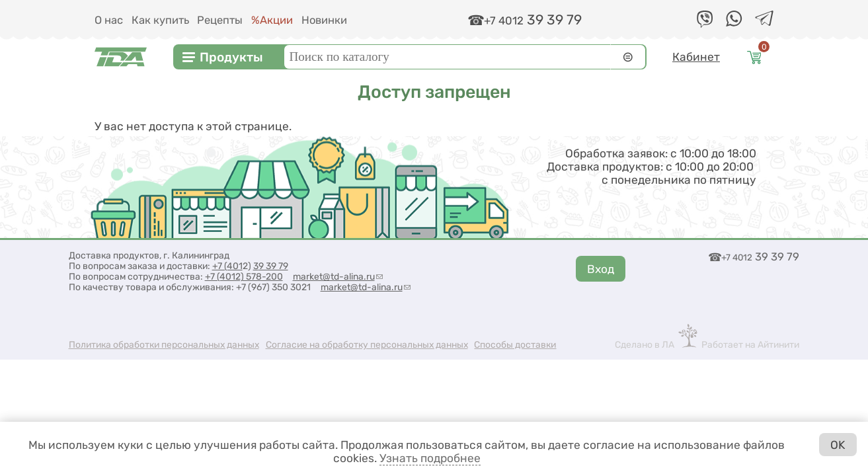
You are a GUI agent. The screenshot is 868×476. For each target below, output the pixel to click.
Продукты (231, 57)
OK (838, 445)
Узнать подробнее (430, 458)
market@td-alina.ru (338, 276)
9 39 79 (273, 266)
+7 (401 (227, 266)
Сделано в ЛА (645, 344)
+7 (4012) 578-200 (244, 276)
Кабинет (696, 57)
